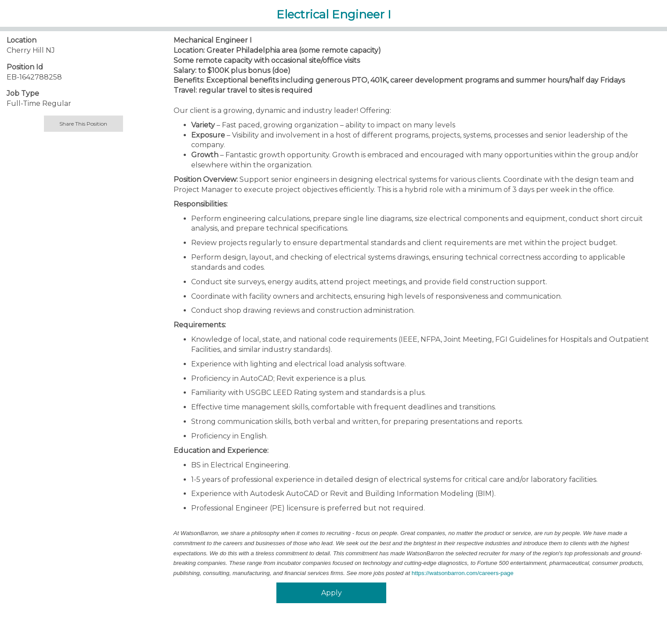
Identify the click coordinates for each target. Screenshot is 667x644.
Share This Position (83, 124)
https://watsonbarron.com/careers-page (463, 573)
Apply (332, 593)
